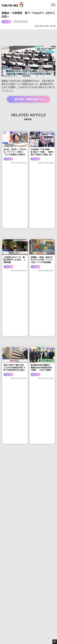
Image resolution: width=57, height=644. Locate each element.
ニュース (6, 22)
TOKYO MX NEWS (20, 22)
